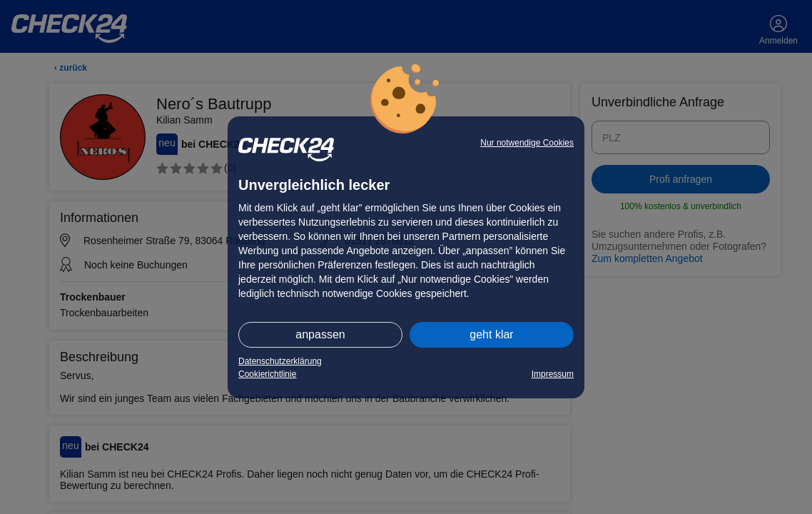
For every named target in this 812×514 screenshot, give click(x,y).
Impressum (553, 374)
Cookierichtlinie (267, 374)
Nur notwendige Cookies (527, 143)
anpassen (320, 334)
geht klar (491, 334)
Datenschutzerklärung (280, 361)
